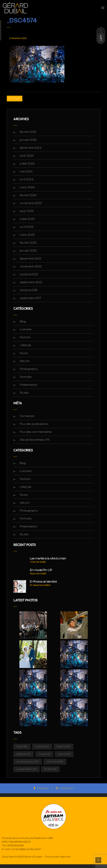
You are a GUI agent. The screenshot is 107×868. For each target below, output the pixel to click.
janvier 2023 (28, 251)
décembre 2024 (31, 148)
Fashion (25, 337)
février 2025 (28, 132)
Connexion (27, 416)
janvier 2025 (28, 140)
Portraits (26, 377)
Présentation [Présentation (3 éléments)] (26, 769)
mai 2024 (26, 172)
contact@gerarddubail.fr (26, 849)
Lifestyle (25, 345)
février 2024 (28, 195)
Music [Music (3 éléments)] (44, 754)
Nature (25, 361)
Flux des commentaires (36, 432)
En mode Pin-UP (41, 570)
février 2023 (28, 243)
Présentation (29, 385)
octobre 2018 (29, 290)
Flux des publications (34, 424)
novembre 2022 (31, 266)
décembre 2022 (31, 259)
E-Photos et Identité (43, 582)
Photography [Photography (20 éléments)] (28, 762)
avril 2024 (27, 179)
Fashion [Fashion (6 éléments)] (63, 747)
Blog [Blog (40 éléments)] (22, 747)
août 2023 (27, 211)
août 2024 (27, 156)
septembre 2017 (31, 298)
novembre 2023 (31, 203)
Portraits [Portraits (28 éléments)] (55, 762)
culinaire (26, 329)
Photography (29, 369)
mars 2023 (27, 235)
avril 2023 (26, 227)
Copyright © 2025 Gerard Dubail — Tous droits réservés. (36, 857)
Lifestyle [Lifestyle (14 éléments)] (24, 754)
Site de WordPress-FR (35, 440)
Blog (23, 321)
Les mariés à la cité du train (48, 558)
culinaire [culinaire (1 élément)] (42, 747)
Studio (24, 393)
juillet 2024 (27, 164)
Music (24, 353)
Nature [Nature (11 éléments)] (64, 754)
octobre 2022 (29, 274)
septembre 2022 (31, 282)
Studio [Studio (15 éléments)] (50, 769)
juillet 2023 (27, 219)
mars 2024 (27, 187)
